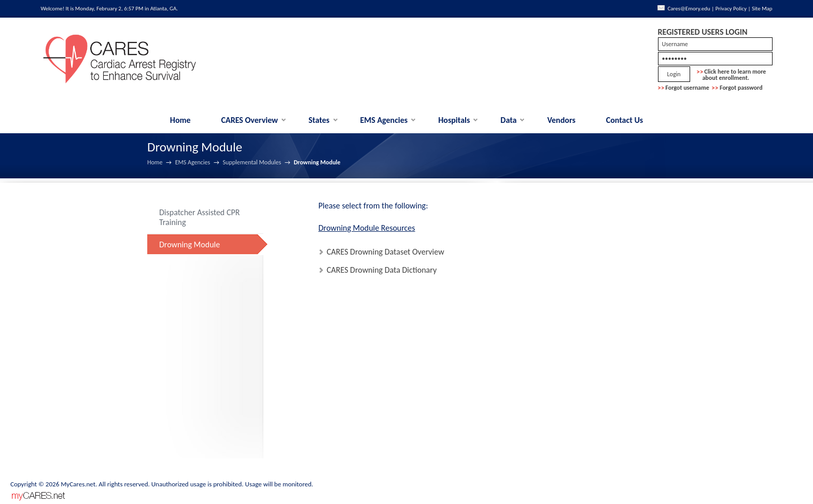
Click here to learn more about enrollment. (732, 75)
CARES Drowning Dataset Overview (386, 252)
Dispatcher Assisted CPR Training (199, 218)
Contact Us (625, 120)
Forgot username (687, 88)
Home (180, 120)
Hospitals (454, 120)
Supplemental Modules (252, 162)
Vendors (561, 120)
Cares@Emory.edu (689, 9)
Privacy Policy (731, 9)
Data (508, 120)
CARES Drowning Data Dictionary (382, 270)
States (319, 120)
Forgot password (741, 88)
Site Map (762, 9)
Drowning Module (190, 244)
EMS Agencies (384, 120)
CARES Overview (250, 120)
